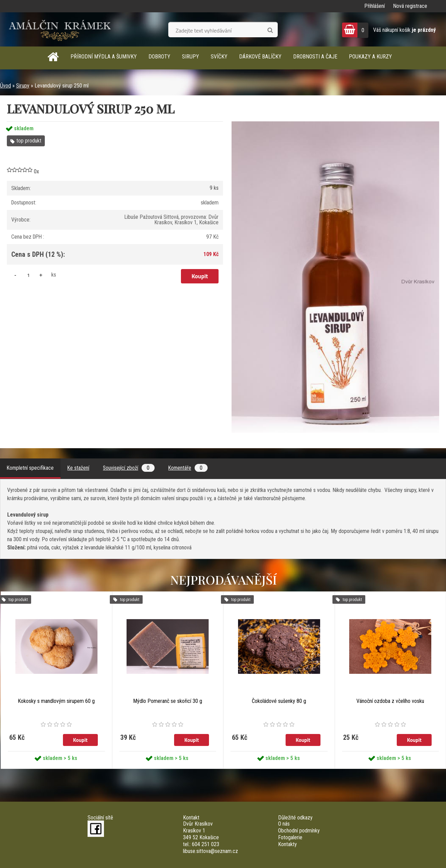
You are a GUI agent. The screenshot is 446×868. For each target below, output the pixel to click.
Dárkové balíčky (260, 57)
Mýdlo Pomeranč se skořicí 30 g (168, 701)
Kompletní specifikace (31, 468)
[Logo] (60, 29)
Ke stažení (79, 468)
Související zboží (130, 468)
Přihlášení (375, 6)
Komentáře (190, 468)
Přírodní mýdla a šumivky (104, 57)
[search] (270, 30)
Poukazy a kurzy (370, 57)
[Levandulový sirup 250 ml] (335, 124)
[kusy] (28, 275)
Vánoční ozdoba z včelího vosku (390, 701)
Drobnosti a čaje (315, 57)
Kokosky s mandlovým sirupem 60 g (56, 701)
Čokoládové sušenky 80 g (279, 701)
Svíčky (219, 57)
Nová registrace (410, 6)
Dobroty (159, 57)
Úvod (5, 86)
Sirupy (191, 57)
